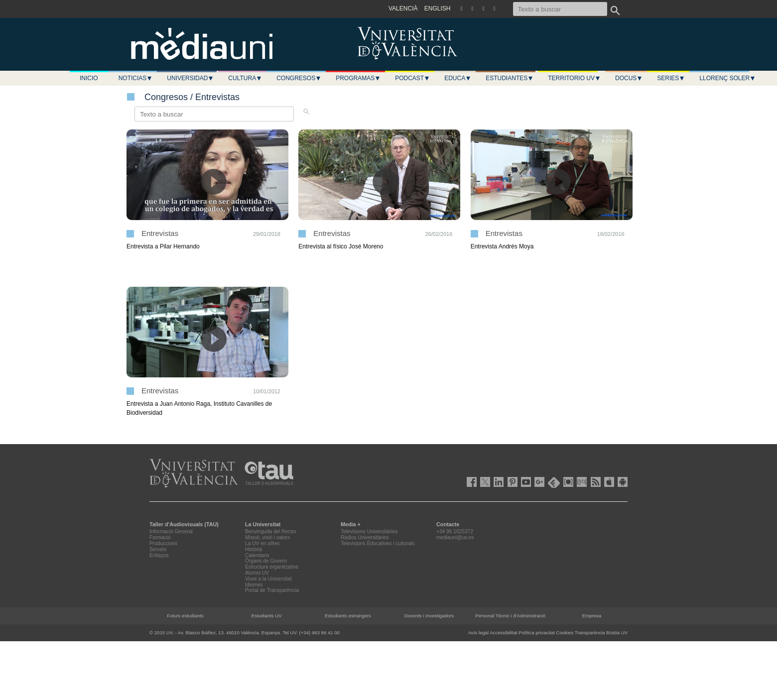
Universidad (190, 78)
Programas (358, 78)
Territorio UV (574, 78)
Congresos (299, 78)
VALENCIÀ (403, 8)
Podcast (412, 78)
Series (671, 78)
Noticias (136, 78)
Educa (458, 78)
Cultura (245, 78)
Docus (629, 78)
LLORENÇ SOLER (727, 78)
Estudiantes (510, 78)
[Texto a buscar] (560, 9)
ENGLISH (438, 8)
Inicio (89, 78)
